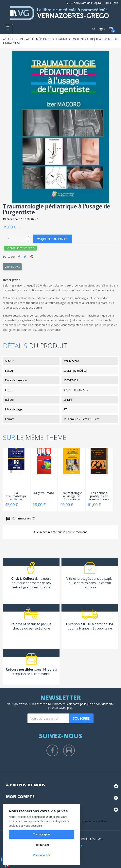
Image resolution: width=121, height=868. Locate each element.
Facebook (52, 750)
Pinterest (32, 256)
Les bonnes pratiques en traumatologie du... (99, 496)
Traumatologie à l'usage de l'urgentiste (71, 496)
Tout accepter (42, 834)
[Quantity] (16, 239)
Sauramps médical (75, 371)
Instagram (69, 750)
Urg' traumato (44, 493)
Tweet (25, 256)
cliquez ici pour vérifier (93, 821)
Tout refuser (42, 845)
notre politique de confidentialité (93, 704)
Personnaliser (42, 855)
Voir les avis (12, 267)
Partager (19, 256)
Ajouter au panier (52, 239)
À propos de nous (26, 785)
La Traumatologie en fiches (16, 496)
